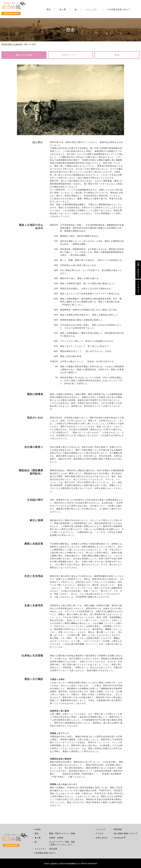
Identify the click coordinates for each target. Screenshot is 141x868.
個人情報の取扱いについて (126, 833)
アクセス (100, 833)
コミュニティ (92, 9)
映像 (117, 55)
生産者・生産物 (56, 838)
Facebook (119, 838)
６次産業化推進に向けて (119, 9)
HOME (38, 829)
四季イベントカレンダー (62, 845)
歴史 (49, 9)
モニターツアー (56, 842)
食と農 (63, 9)
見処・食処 (70, 842)
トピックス (101, 829)
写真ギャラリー (70, 55)
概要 (51, 833)
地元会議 (53, 849)
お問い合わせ (102, 838)
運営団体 (118, 829)
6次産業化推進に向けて (45, 853)
